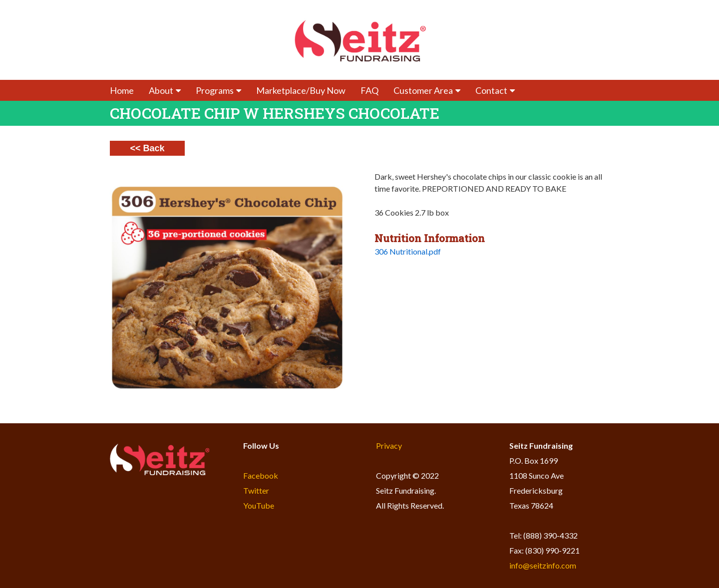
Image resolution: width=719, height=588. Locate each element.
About (165, 90)
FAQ (369, 90)
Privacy (389, 445)
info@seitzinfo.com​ (543, 565)
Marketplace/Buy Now (301, 90)
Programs (218, 90)
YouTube (259, 505)
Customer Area (427, 90)
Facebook (261, 475)
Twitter (256, 490)
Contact (495, 90)
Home (122, 90)
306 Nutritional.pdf (408, 251)
